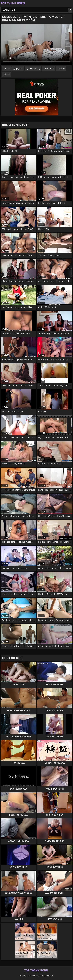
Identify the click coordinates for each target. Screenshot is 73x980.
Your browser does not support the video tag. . (36, 45)
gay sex (19, 69)
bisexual (50, 69)
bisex (62, 69)
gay (8, 69)
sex (8, 74)
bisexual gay (34, 69)
